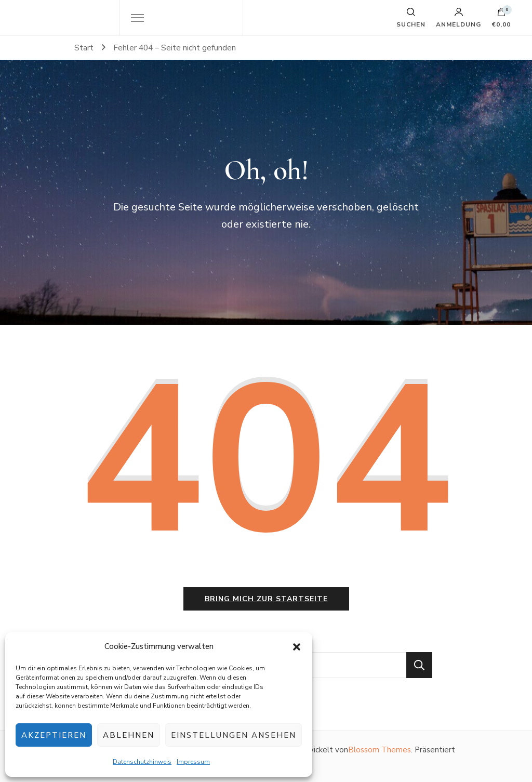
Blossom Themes (380, 750)
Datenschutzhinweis (142, 762)
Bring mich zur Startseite (266, 599)
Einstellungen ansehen (234, 735)
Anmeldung (458, 18)
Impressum (193, 762)
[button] (297, 647)
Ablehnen (129, 735)
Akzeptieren (54, 735)
